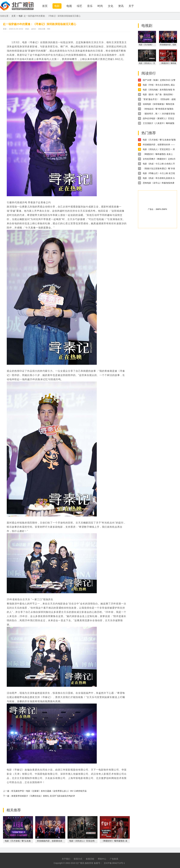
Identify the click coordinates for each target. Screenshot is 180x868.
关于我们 (66, 859)
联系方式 (78, 859)
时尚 (100, 6)
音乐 (90, 6)
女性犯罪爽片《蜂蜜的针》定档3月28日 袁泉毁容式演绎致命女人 (159, 159)
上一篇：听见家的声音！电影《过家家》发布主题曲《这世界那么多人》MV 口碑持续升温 (45, 791)
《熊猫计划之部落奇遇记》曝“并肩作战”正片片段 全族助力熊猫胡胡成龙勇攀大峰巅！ (159, 169)
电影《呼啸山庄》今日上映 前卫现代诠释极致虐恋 (159, 173)
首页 (45, 6)
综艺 (79, 6)
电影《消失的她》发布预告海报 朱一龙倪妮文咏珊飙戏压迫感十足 (159, 90)
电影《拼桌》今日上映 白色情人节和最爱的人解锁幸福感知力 (159, 164)
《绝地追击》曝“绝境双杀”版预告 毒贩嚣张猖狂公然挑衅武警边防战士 (159, 109)
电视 (69, 6)
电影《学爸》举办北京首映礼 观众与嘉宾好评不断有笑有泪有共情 (159, 85)
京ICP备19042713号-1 (114, 863)
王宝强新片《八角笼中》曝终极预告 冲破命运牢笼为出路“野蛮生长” (159, 123)
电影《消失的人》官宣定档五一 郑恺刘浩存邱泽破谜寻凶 (159, 149)
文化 (111, 6)
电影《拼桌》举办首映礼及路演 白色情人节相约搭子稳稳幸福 (159, 178)
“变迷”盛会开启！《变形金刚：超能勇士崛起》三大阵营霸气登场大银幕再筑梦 (159, 99)
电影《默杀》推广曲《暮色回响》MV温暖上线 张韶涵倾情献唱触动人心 (159, 95)
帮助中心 (102, 859)
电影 (57, 6)
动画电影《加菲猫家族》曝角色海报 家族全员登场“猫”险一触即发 (159, 104)
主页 (13, 16)
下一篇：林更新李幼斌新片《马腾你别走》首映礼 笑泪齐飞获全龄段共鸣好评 (39, 796)
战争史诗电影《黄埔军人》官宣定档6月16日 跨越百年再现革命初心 (159, 119)
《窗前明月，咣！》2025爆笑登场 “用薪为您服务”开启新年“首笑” (159, 114)
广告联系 (114, 859)
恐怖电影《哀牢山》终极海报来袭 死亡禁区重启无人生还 (159, 183)
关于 (131, 6)
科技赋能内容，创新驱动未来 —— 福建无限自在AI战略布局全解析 (159, 145)
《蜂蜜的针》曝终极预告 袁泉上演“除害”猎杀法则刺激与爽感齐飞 (158, 154)
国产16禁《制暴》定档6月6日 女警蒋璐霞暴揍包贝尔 (159, 80)
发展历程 (90, 859)
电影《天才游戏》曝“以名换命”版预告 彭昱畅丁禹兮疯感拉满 (159, 140)
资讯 (121, 6)
